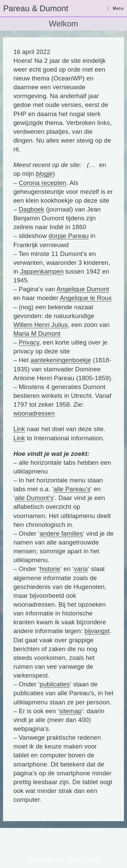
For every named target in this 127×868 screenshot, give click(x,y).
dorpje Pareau (69, 236)
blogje (44, 174)
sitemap (70, 711)
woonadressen (34, 413)
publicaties (55, 684)
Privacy (29, 342)
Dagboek (31, 209)
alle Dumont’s (34, 498)
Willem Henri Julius (40, 325)
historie (50, 569)
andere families (61, 533)
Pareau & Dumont (36, 8)
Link (19, 429)
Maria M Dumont (37, 334)
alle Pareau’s (72, 489)
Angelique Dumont (83, 289)
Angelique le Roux (86, 298)
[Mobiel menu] (116, 8)
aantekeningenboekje (61, 360)
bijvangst (97, 631)
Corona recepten (42, 183)
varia (81, 569)
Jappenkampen (42, 271)
